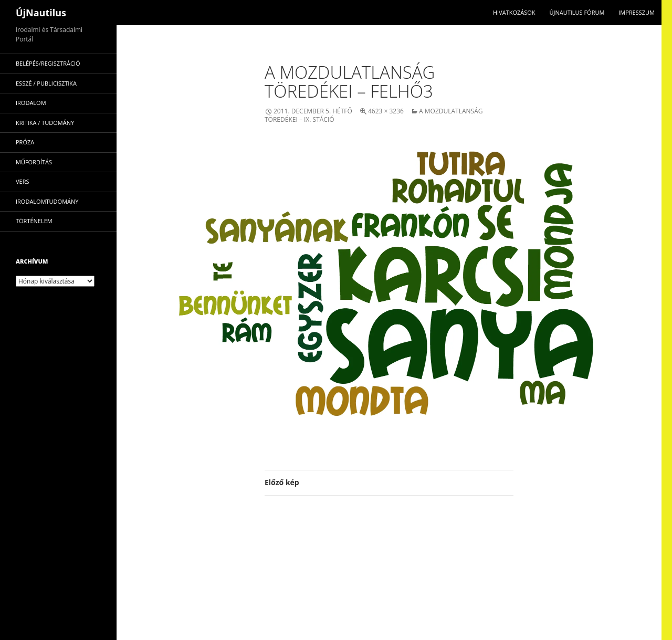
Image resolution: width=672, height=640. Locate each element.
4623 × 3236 (386, 111)
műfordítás (34, 162)
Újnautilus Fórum (577, 12)
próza (25, 142)
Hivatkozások (514, 12)
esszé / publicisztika (46, 83)
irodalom (31, 103)
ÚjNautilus (41, 13)
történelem (34, 221)
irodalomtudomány (47, 201)
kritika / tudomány (45, 123)
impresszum (637, 12)
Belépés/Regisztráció (48, 63)
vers (23, 181)
